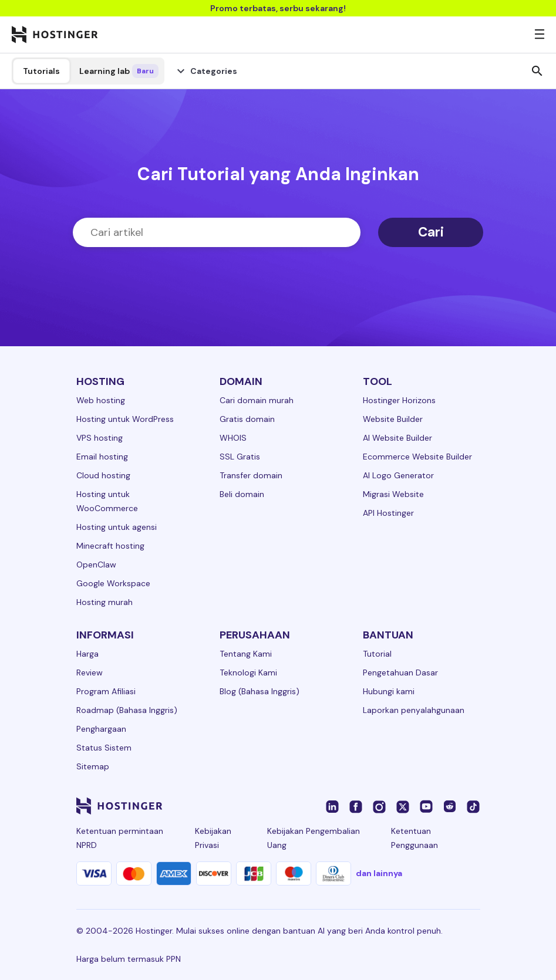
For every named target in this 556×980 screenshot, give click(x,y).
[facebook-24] (356, 806)
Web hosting (101, 400)
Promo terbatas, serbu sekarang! (278, 8)
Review (90, 673)
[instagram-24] (379, 806)
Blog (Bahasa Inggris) (260, 691)
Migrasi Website (393, 494)
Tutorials (41, 71)
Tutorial (377, 654)
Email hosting (102, 457)
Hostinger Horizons (399, 400)
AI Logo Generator (398, 475)
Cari (431, 232)
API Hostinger (388, 513)
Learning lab (119, 71)
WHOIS (233, 438)
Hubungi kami (389, 691)
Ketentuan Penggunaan (415, 838)
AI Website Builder (397, 438)
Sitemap (93, 766)
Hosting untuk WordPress (125, 419)
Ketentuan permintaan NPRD (120, 838)
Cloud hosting (103, 475)
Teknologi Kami (248, 673)
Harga (87, 654)
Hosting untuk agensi (117, 527)
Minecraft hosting (110, 546)
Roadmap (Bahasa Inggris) (127, 710)
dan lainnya (379, 873)
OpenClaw (96, 565)
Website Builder (393, 419)
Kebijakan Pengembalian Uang (314, 838)
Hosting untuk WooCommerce (107, 501)
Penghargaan (101, 729)
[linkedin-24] (332, 806)
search (537, 71)
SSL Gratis (240, 457)
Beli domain (242, 494)
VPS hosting (100, 438)
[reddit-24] (450, 806)
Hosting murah (105, 602)
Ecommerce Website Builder (417, 457)
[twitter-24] (403, 806)
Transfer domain (251, 475)
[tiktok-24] (473, 806)
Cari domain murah (257, 400)
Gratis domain (247, 419)
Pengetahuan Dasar (400, 673)
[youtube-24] (426, 806)
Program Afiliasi (106, 691)
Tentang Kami (246, 654)
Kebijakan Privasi (213, 838)
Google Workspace (113, 583)
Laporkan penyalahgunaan (414, 710)
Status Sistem (104, 748)
